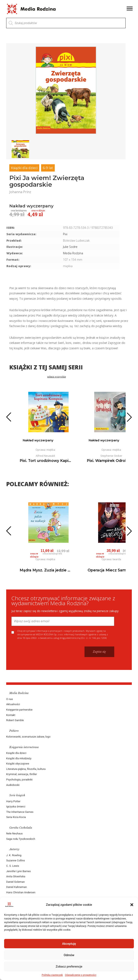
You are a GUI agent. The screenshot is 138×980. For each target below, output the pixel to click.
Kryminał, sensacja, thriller (22, 774)
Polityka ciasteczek (52, 975)
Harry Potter (13, 801)
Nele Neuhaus (14, 833)
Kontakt (11, 715)
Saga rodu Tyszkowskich (21, 839)
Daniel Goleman (15, 882)
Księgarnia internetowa (24, 747)
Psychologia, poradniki (19, 780)
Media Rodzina (73, 253)
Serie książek (17, 795)
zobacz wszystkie (57, 377)
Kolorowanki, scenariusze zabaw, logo (28, 737)
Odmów (69, 955)
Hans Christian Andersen (21, 892)
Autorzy (14, 849)
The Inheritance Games (20, 812)
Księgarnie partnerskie (19, 710)
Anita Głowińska (16, 876)
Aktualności (13, 704)
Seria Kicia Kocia (16, 817)
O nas (10, 699)
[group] (66, 90)
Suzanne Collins (16, 860)
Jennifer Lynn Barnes (18, 871)
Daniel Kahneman (17, 887)
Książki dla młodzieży (19, 758)
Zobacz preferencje (69, 967)
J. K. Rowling (14, 855)
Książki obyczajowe (18, 764)
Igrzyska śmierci (16, 807)
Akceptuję (69, 944)
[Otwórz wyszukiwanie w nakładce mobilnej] (66, 23)
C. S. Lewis (13, 866)
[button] (132, 905)
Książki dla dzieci (24, 168)
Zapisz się (99, 652)
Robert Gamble (15, 720)
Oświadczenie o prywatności (81, 975)
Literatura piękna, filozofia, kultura (26, 769)
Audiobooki (13, 785)
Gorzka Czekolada (21, 828)
